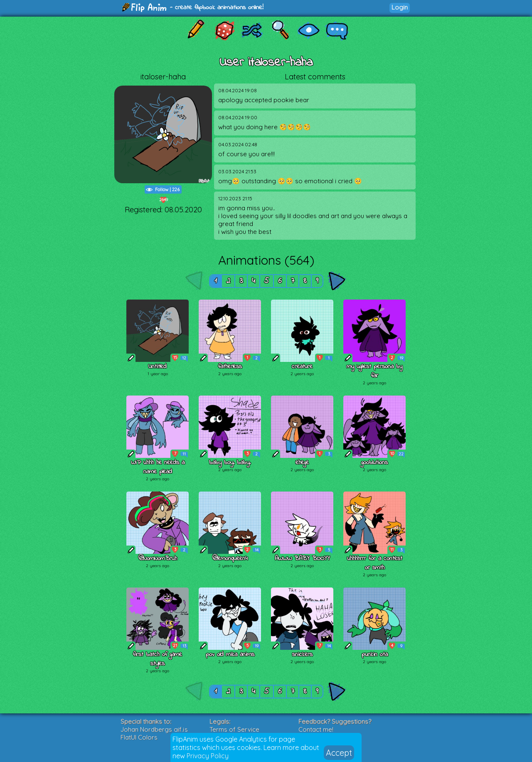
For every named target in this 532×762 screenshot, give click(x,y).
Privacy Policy (208, 756)
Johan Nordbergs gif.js (154, 729)
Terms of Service (234, 729)
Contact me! (316, 729)
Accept (339, 753)
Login (400, 7)
